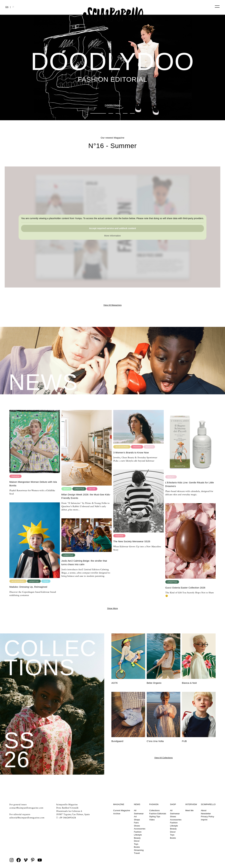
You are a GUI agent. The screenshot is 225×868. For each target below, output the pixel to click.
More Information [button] (112, 236)
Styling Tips (155, 817)
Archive (117, 814)
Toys (136, 844)
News (137, 804)
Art (135, 817)
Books (137, 847)
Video (152, 820)
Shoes (137, 826)
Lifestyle (138, 835)
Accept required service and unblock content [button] (112, 228)
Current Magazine (122, 810)
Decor (137, 841)
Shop (173, 804)
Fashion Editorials (158, 814)
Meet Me (189, 810)
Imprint (204, 820)
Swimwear (139, 814)
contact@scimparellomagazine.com (26, 808)
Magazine (119, 804)
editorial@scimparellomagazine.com (27, 818)
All (135, 810)
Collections (154, 810)
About (204, 810)
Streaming (139, 850)
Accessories (140, 829)
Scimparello (208, 804)
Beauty (137, 838)
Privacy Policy (208, 817)
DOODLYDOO (112, 105)
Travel (137, 853)
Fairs (136, 823)
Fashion (138, 832)
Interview (191, 804)
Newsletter (206, 814)
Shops (137, 820)
